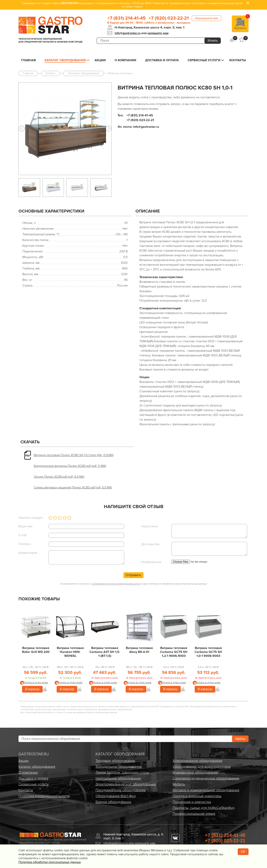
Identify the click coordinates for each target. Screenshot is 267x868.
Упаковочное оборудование (195, 772)
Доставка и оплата (162, 60)
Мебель (179, 784)
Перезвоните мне (207, 18)
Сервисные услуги (204, 60)
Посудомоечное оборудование (121, 790)
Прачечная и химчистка (192, 802)
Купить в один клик (36, 682)
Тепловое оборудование (115, 761)
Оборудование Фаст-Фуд (116, 796)
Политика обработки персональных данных (50, 862)
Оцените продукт (31, 518)
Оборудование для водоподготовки (202, 767)
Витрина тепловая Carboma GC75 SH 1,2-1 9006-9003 (174, 652)
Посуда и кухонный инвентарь (197, 796)
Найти (240, 739)
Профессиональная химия (194, 814)
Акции (100, 60)
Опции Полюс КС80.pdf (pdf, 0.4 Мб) (59, 477)
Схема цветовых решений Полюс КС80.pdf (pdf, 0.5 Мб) (73, 487)
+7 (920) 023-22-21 (169, 18)
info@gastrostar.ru (128, 33)
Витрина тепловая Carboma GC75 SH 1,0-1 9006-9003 (208, 652)
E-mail (23, 535)
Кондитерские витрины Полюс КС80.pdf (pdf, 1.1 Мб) (70, 466)
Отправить (133, 575)
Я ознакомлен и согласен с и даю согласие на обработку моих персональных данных (134, 584)
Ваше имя (25, 526)
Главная (28, 60)
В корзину (32, 689)
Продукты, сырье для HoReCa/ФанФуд (203, 808)
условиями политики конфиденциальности (116, 584)
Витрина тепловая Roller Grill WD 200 (36, 650)
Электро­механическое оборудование (126, 784)
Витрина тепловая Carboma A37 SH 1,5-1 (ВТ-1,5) (105, 652)
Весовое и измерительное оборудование (206, 790)
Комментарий (28, 553)
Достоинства (150, 544)
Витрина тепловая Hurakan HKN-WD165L (70, 652)
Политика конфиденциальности (44, 796)
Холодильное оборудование (119, 767)
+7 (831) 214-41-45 (127, 18)
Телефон (25, 544)
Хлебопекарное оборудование (197, 761)
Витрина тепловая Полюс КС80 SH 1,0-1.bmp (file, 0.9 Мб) (74, 455)
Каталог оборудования (65, 60)
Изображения (151, 562)
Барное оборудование (113, 802)
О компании (125, 60)
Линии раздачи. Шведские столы (122, 772)
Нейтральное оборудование (118, 778)
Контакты (238, 60)
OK (243, 852)
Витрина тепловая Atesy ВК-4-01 (139, 650)
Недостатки (150, 526)
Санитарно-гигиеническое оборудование (206, 778)
